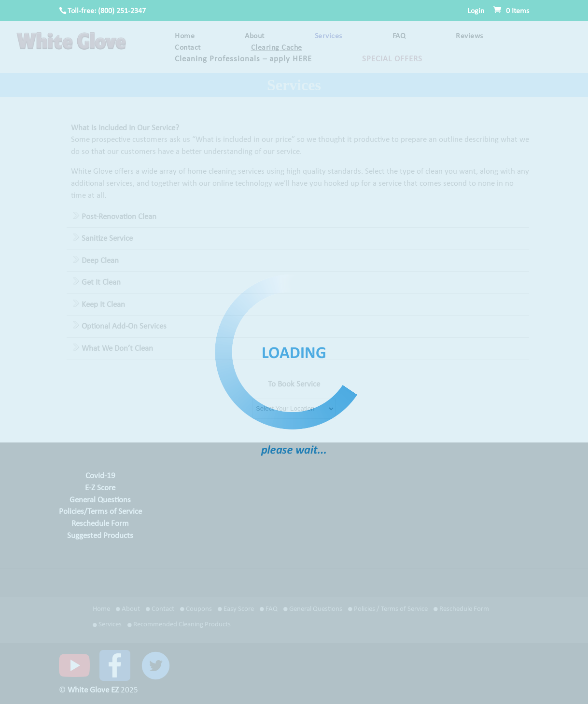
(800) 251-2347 (122, 11)
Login (476, 11)
